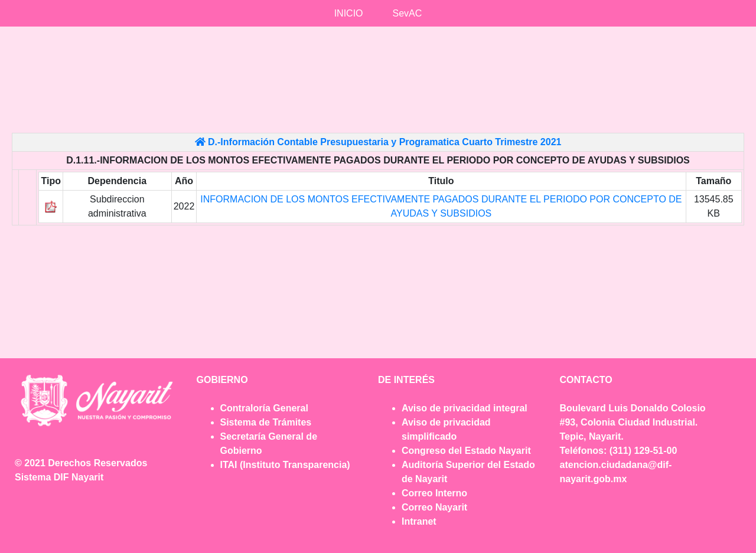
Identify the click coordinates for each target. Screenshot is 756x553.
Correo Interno (434, 493)
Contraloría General (264, 408)
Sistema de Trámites (266, 422)
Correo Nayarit (434, 507)
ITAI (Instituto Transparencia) (285, 465)
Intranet (419, 521)
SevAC (408, 13)
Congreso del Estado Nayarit (466, 451)
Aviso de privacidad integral (465, 408)
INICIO (349, 13)
